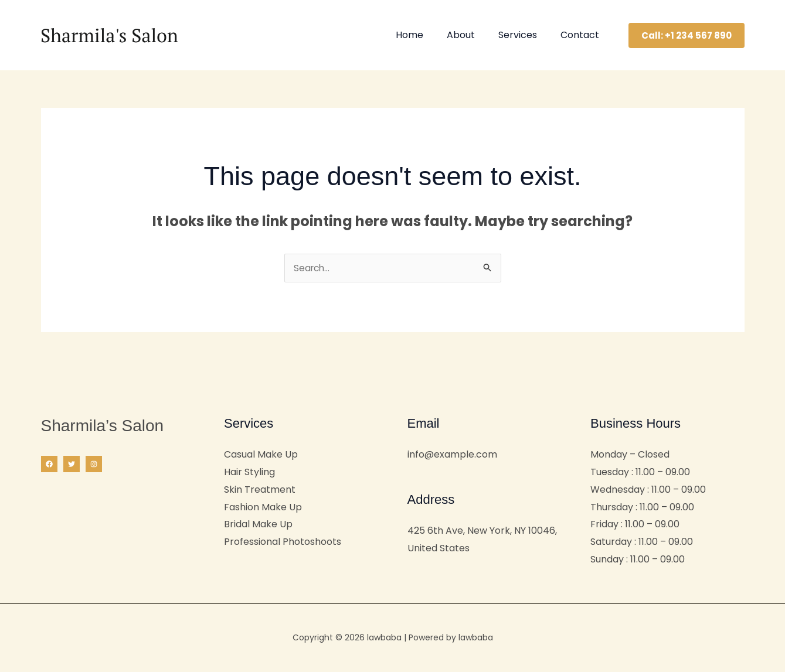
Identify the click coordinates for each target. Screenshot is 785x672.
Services (525, 35)
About (473, 35)
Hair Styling (249, 473)
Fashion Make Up (263, 508)
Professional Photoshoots (283, 543)
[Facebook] (49, 465)
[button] (687, 35)
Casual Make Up (261, 456)
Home (426, 35)
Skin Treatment (260, 491)
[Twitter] (72, 465)
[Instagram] (94, 465)
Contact (582, 35)
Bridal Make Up (258, 525)
